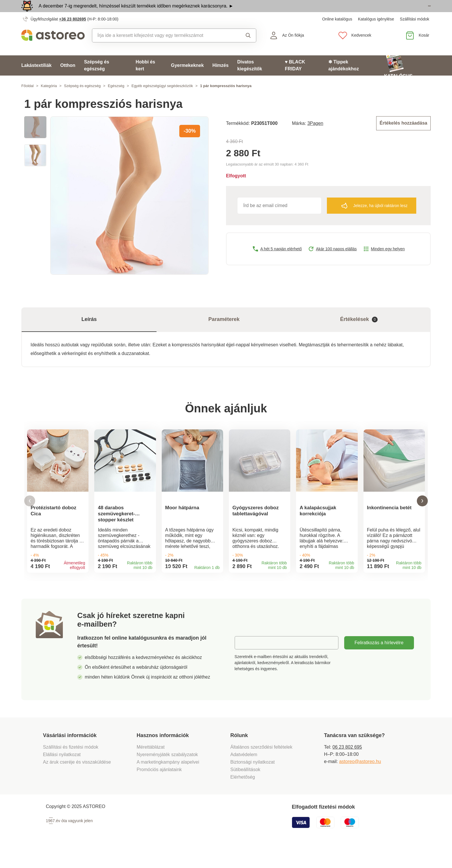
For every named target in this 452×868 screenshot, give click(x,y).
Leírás (89, 332)
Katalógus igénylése (376, 32)
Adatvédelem (244, 774)
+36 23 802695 (73, 32)
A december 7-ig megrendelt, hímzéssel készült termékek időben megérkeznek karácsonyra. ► (136, 12)
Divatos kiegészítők (250, 78)
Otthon (68, 78)
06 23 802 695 (347, 766)
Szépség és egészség (96, 78)
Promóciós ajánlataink (159, 789)
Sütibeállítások (245, 789)
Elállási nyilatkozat (62, 774)
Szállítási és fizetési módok (71, 766)
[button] (30, 517)
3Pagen (315, 135)
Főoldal (28, 98)
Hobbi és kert (146, 78)
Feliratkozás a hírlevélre (379, 662)
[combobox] (162, 48)
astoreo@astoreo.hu (360, 781)
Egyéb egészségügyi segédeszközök (162, 98)
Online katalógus (337, 32)
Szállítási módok (415, 32)
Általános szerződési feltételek (261, 766)
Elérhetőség (243, 796)
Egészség (116, 98)
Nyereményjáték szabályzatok (167, 774)
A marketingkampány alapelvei (168, 781)
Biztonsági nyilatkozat (253, 781)
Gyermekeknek (187, 78)
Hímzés (221, 78)
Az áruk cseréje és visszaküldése (77, 781)
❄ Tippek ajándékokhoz (344, 78)
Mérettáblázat (151, 766)
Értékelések (359, 332)
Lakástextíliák (36, 78)
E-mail (245, 662)
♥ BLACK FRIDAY (295, 78)
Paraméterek (224, 332)
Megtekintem (398, 13)
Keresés (248, 48)
